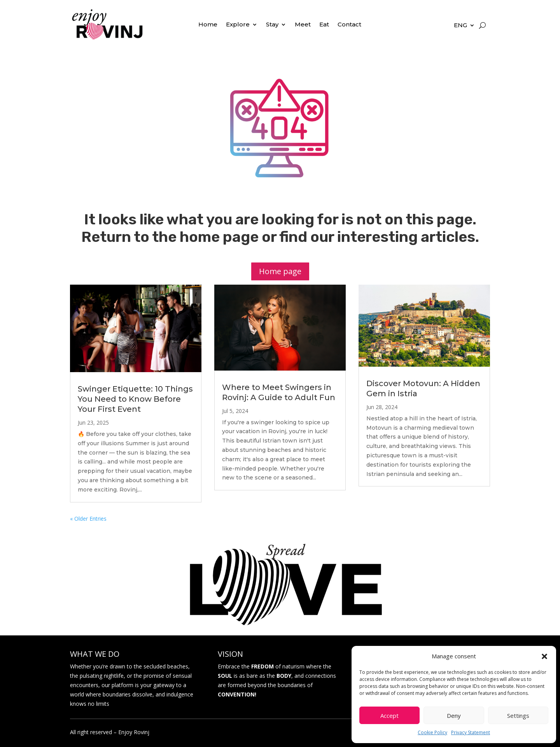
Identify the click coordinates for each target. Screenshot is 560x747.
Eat (324, 25)
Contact (349, 25)
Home (208, 25)
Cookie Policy (432, 732)
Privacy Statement (471, 732)
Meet (303, 25)
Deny (454, 716)
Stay (272, 25)
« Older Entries (88, 519)
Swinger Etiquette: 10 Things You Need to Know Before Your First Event (135, 399)
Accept (389, 716)
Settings (518, 716)
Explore (238, 25)
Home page (280, 271)
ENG (460, 26)
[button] (544, 656)
